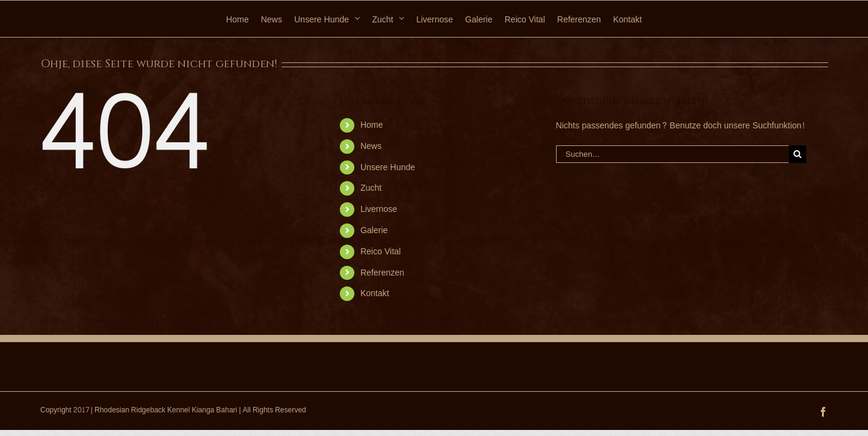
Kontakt (375, 293)
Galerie (374, 230)
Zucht (371, 188)
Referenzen (382, 273)
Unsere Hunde (388, 167)
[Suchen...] (672, 154)
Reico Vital (381, 252)
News (371, 146)
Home (372, 125)
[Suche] (797, 154)
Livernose (379, 209)
